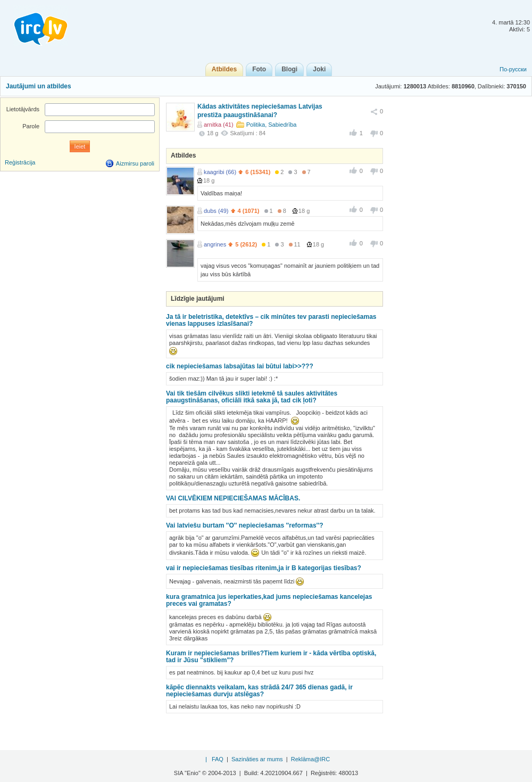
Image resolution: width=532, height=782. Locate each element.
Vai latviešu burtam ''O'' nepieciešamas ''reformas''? (245, 525)
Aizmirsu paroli (135, 163)
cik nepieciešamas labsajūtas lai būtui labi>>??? (240, 366)
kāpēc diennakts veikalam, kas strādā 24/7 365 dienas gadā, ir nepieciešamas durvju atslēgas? (259, 691)
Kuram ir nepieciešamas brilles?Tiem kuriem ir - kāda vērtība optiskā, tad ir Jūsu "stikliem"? (271, 657)
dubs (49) (216, 211)
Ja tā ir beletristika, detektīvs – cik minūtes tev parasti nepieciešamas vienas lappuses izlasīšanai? (271, 320)
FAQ (218, 759)
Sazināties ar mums (257, 759)
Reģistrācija (20, 162)
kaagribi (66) (220, 172)
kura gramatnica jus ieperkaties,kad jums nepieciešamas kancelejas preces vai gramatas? (269, 600)
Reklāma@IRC (311, 759)
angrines (215, 244)
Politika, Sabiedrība (272, 125)
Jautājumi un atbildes (39, 86)
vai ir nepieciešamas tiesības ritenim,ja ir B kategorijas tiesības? (264, 568)
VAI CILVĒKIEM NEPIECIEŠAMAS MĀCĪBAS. (233, 498)
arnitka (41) (219, 125)
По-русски (513, 69)
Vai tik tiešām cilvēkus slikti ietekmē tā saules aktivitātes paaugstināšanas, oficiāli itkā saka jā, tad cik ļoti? (252, 397)
